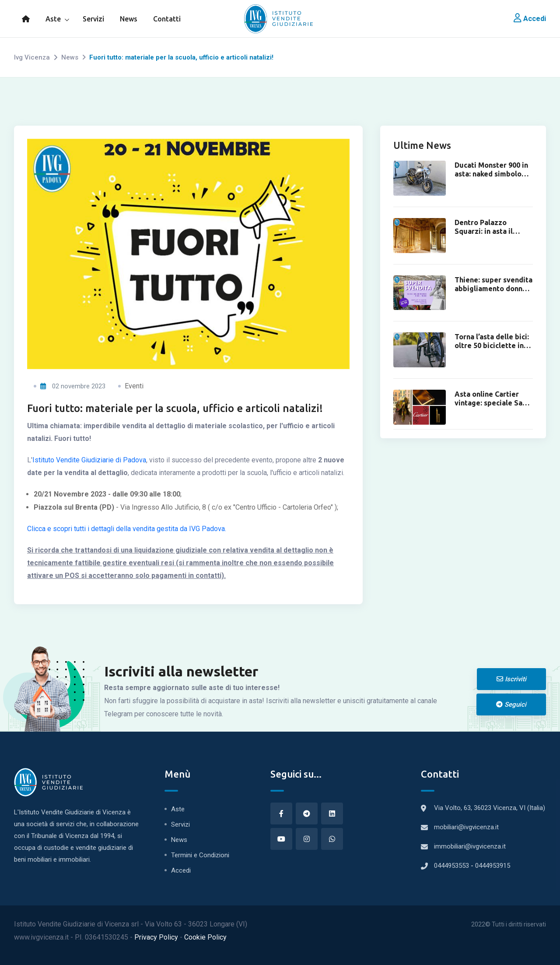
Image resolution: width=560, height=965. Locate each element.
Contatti (167, 19)
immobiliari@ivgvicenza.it (470, 846)
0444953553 (452, 866)
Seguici (511, 704)
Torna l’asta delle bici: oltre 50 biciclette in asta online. (492, 345)
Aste (53, 19)
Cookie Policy (205, 937)
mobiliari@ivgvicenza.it (466, 827)
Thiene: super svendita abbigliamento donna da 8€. (493, 289)
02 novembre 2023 (73, 399)
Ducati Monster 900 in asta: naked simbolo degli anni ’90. (491, 174)
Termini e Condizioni (200, 855)
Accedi (530, 19)
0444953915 (493, 866)
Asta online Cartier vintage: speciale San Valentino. (490, 403)
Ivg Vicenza (32, 57)
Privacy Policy (157, 937)
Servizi (93, 19)
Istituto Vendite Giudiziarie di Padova (89, 473)
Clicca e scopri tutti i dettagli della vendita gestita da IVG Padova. (127, 541)
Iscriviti (511, 679)
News (129, 19)
